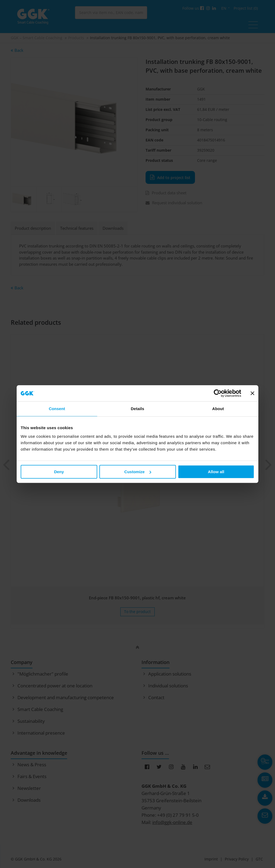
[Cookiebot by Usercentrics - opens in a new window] (218, 393)
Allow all (216, 472)
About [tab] (218, 409)
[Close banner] (252, 393)
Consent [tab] (57, 409)
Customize (138, 472)
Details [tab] (137, 409)
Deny (59, 472)
